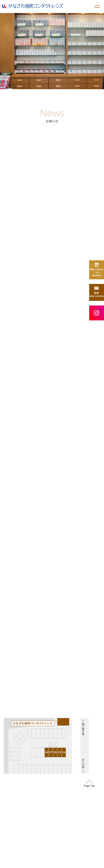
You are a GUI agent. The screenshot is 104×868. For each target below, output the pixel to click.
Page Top (89, 784)
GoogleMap (63, 584)
